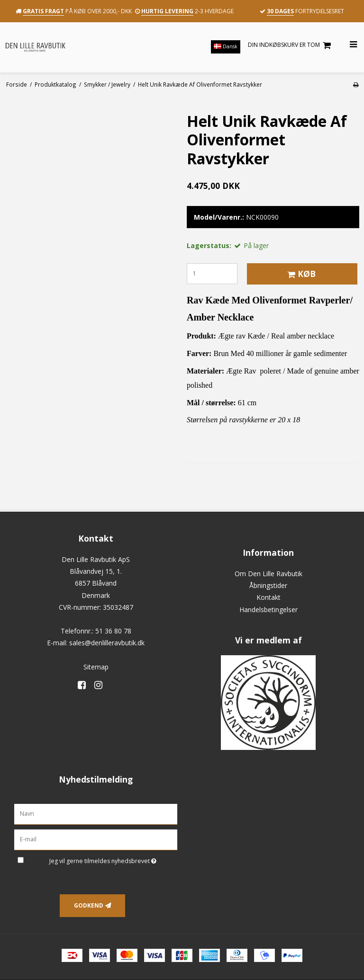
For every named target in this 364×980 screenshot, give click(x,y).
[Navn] (96, 814)
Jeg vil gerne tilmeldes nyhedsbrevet (113, 859)
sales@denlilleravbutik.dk (107, 643)
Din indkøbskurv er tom (291, 45)
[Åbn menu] (348, 45)
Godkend (89, 905)
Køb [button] (300, 274)
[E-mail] (96, 839)
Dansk (226, 46)
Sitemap (96, 667)
